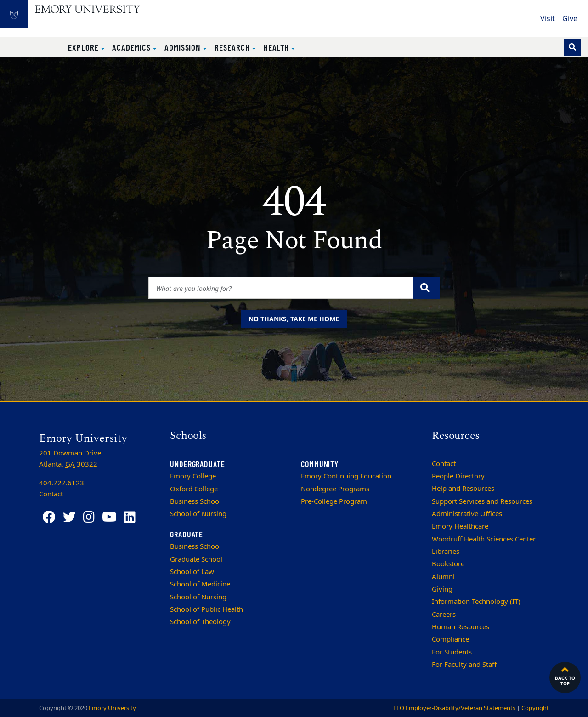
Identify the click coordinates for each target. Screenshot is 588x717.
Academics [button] (132, 47)
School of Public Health (206, 609)
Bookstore (448, 564)
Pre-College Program (334, 501)
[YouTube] (109, 517)
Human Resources (461, 627)
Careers (444, 615)
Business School (195, 501)
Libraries (446, 552)
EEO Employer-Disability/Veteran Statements (454, 708)
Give (570, 19)
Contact (444, 464)
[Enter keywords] (281, 288)
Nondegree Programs (335, 489)
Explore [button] (85, 47)
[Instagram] (89, 517)
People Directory (458, 476)
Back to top (565, 675)
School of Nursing (198, 514)
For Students (452, 652)
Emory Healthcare (460, 526)
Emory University (112, 708)
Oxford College (194, 489)
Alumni (443, 577)
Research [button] (233, 47)
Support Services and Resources (482, 501)
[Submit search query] (426, 288)
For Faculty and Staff (464, 665)
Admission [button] (184, 47)
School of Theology (200, 622)
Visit (548, 19)
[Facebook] (49, 517)
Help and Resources (463, 489)
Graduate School (196, 559)
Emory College (193, 476)
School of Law (192, 572)
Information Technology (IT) (476, 602)
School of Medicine (200, 584)
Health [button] (278, 47)
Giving (442, 589)
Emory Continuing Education (346, 476)
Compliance (450, 639)
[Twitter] (69, 517)
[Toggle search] (572, 48)
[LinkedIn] (130, 517)
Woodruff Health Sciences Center (484, 539)
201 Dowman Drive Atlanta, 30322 (70, 459)
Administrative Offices (467, 514)
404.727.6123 (62, 483)
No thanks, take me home (294, 319)
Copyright (535, 708)
